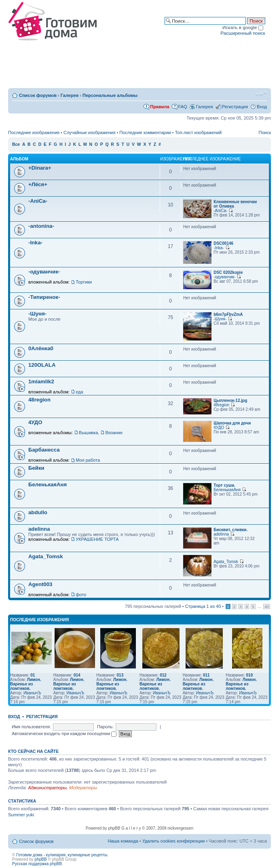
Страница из (203, 606)
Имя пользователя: (31, 727)
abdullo (38, 512)
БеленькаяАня (48, 484)
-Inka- (35, 243)
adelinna (39, 529)
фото (81, 595)
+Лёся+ (38, 184)
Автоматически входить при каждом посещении (64, 733)
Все (16, 144)
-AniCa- (38, 201)
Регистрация (235, 107)
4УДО (35, 422)
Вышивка (88, 433)
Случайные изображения (89, 132)
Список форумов (38, 95)
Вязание (114, 433)
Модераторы (83, 788)
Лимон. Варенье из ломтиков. (26, 684)
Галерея (70, 95)
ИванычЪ (32, 693)
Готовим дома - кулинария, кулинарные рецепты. (62, 855)
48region (39, 400)
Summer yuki (21, 815)
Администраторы (47, 788)
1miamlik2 (41, 381)
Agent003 (40, 584)
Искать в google (243, 27)
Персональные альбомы (110, 95)
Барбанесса (44, 450)
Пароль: (105, 727)
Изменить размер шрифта (261, 94)
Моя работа (88, 460)
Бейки (36, 468)
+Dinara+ (40, 168)
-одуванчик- (44, 272)
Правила (160, 107)
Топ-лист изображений (198, 132)
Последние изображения (34, 132)
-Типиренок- (44, 297)
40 (267, 606)
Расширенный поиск (243, 33)
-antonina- (41, 226)
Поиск (265, 132)
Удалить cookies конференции (174, 841)
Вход (262, 107)
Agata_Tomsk (46, 556)
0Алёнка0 (41, 348)
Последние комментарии (145, 132)
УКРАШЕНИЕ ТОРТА (97, 539)
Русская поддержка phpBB (37, 864)
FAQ (183, 107)
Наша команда (123, 841)
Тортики (84, 282)
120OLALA (42, 365)
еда (79, 392)
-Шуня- (37, 314)
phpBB (41, 859)
